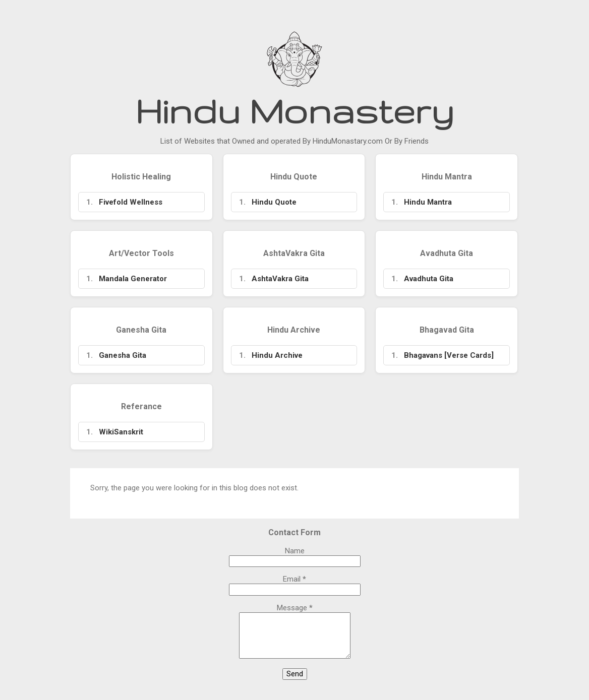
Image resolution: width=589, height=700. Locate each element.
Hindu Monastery (294, 111)
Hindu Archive (277, 355)
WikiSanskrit (121, 432)
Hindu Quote (274, 202)
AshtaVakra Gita (280, 279)
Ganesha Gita (123, 355)
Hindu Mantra (428, 202)
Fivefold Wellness (131, 202)
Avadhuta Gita (429, 279)
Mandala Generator (133, 279)
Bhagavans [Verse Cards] (449, 355)
